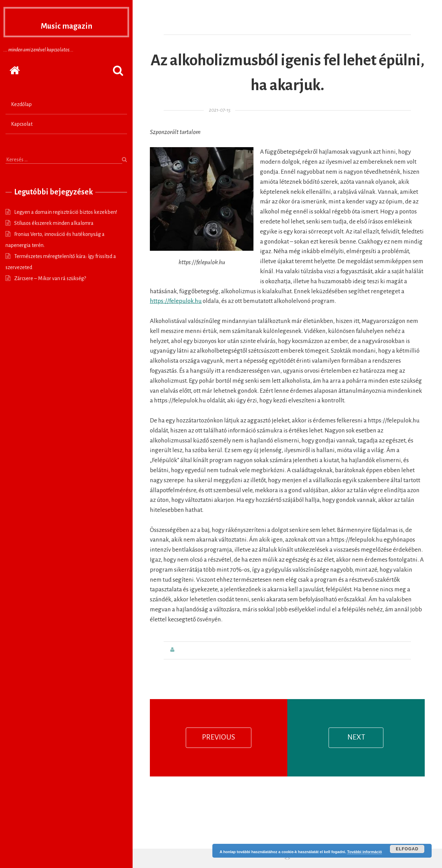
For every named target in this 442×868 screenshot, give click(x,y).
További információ (364, 852)
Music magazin (66, 24)
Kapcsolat (22, 124)
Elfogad (407, 849)
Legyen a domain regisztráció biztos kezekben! (66, 212)
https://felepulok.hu (176, 301)
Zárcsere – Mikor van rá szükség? (50, 278)
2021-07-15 (220, 110)
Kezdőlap (21, 104)
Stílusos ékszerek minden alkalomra (54, 223)
